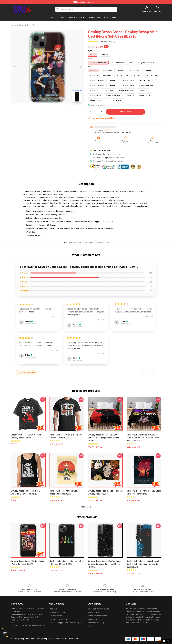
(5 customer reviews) (107, 42)
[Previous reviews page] (142, 373)
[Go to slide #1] (41, 109)
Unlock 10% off (5, 633)
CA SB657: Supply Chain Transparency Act (66, 623)
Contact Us (92, 619)
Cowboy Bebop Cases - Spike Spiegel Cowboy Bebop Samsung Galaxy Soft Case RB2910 (143, 564)
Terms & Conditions (57, 612)
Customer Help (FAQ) (96, 623)
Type (90, 51)
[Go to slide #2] (54, 109)
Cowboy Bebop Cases (28, 25)
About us (53, 609)
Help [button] (166, 641)
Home (14, 25)
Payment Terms (94, 612)
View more (86, 507)
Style (90, 59)
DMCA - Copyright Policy (59, 619)
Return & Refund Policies (98, 616)
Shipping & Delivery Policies (98, 609)
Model (91, 67)
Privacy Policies (56, 616)
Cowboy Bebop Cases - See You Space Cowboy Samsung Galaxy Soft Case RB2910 (105, 564)
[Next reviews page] (154, 373)
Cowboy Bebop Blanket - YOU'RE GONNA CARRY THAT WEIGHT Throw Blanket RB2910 (143, 438)
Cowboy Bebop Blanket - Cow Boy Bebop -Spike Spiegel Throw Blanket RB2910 (104, 438)
